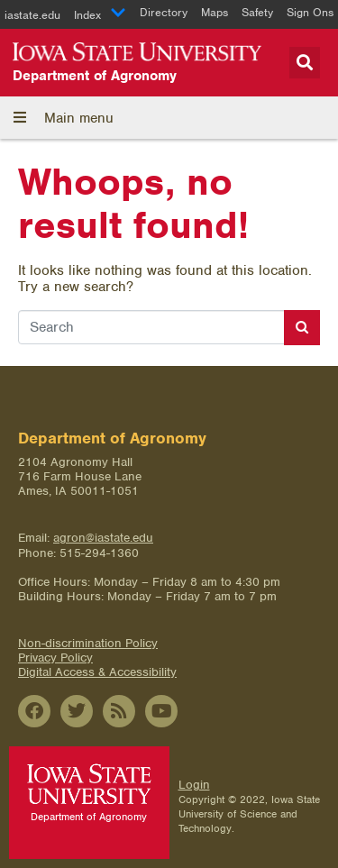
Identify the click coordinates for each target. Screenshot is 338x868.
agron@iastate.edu (103, 538)
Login (194, 785)
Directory (164, 12)
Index (100, 14)
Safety (257, 12)
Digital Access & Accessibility (97, 672)
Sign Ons (310, 12)
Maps (215, 12)
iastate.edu (32, 15)
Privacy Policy (55, 658)
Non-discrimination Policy (88, 643)
